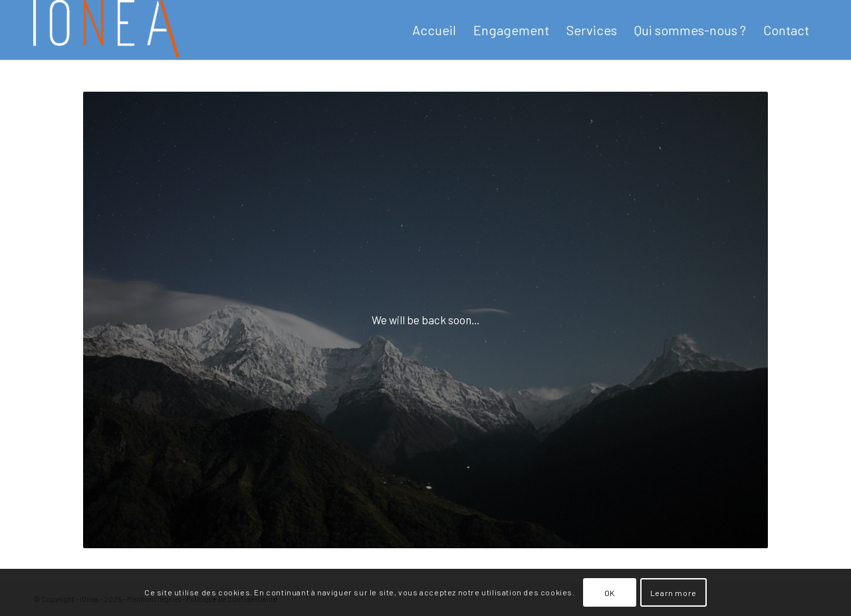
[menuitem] (434, 30)
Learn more (673, 593)
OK (610, 593)
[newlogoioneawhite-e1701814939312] (106, 30)
